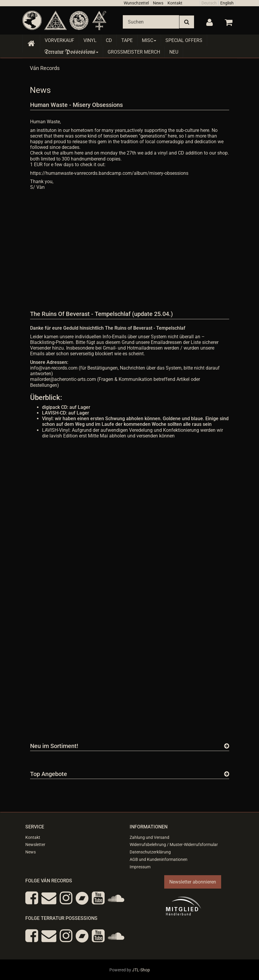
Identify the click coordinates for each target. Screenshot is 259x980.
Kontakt (175, 3)
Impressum (140, 867)
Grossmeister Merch (134, 52)
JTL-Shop (141, 970)
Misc (149, 40)
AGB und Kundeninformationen (159, 859)
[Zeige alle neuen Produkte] (227, 746)
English (227, 3)
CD (109, 40)
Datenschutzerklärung (150, 852)
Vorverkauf (59, 40)
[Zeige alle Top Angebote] (227, 774)
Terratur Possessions (72, 52)
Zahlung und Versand (149, 837)
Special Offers (184, 40)
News (158, 3)
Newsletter (35, 845)
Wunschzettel (136, 3)
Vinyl (90, 40)
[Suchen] (151, 22)
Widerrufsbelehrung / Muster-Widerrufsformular (174, 845)
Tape (127, 40)
